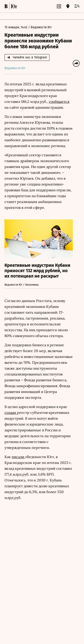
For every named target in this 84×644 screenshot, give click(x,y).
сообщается (59, 101)
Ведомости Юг (41, 27)
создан (11, 412)
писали (18, 457)
